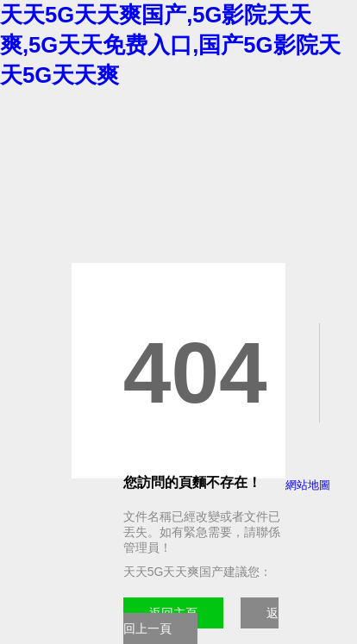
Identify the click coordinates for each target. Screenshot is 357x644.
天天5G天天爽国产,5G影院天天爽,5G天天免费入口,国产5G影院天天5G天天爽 (170, 45)
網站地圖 (308, 485)
